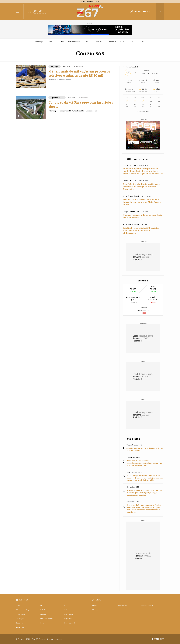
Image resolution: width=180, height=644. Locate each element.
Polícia (123, 42)
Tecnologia (39, 42)
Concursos (99, 42)
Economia (112, 42)
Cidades (133, 42)
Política (88, 42)
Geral (50, 42)
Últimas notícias (138, 159)
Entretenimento (74, 42)
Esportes (60, 42)
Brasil (143, 42)
